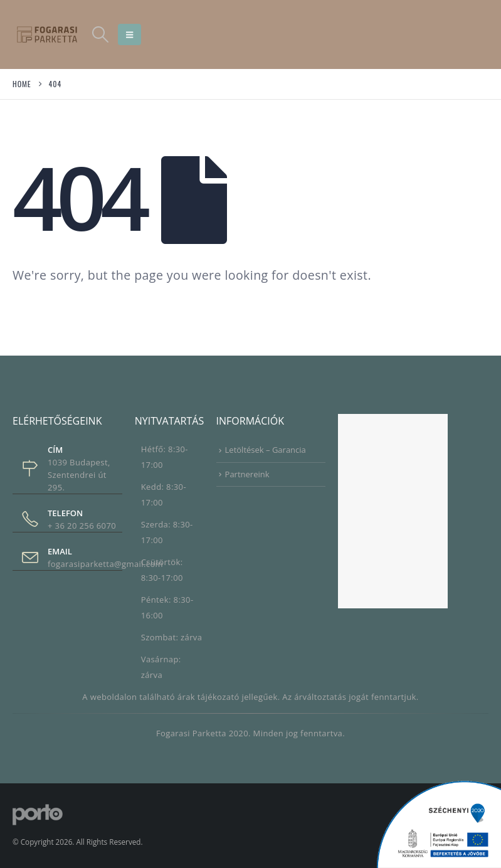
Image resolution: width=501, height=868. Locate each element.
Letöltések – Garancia (266, 450)
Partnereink (247, 474)
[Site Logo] (47, 34)
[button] (100, 34)
